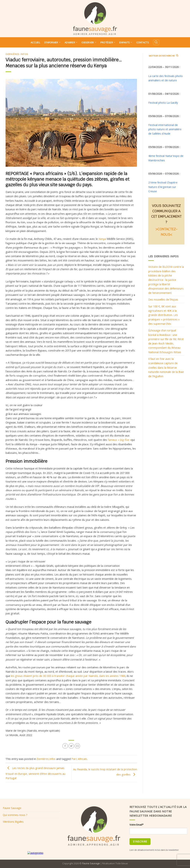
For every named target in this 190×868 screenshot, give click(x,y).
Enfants (126, 42)
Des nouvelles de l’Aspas (163, 299)
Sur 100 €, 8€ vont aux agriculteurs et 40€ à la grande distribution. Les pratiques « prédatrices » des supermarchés (164, 315)
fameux (119, 440)
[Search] (156, 42)
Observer (89, 42)
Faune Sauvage (12, 808)
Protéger (108, 42)
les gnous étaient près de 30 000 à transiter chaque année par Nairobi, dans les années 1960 (68, 676)
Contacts (143, 42)
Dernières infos (17, 54)
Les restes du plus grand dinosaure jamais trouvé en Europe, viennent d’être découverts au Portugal (35, 773)
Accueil (35, 42)
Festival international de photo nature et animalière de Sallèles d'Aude (165, 129)
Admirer (71, 42)
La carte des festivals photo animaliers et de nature (166, 78)
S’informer (52, 42)
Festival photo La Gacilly (163, 103)
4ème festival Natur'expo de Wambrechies (166, 158)
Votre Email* (136, 825)
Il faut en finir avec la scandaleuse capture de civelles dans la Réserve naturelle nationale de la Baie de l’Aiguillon (166, 367)
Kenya (102, 239)
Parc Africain (79, 759)
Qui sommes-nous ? (15, 815)
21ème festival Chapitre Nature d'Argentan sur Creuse (163, 187)
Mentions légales (13, 821)
